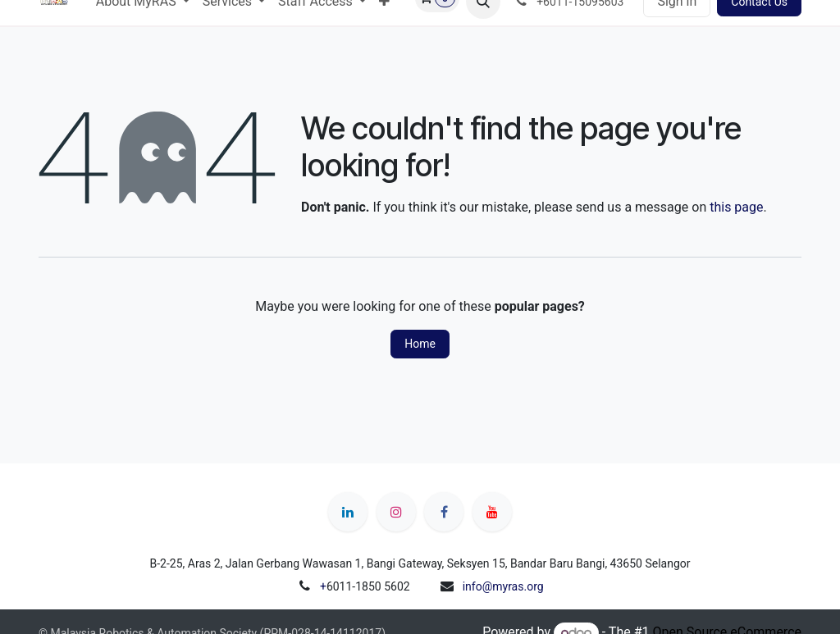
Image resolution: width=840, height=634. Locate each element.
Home (420, 344)
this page (736, 207)
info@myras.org (503, 586)
